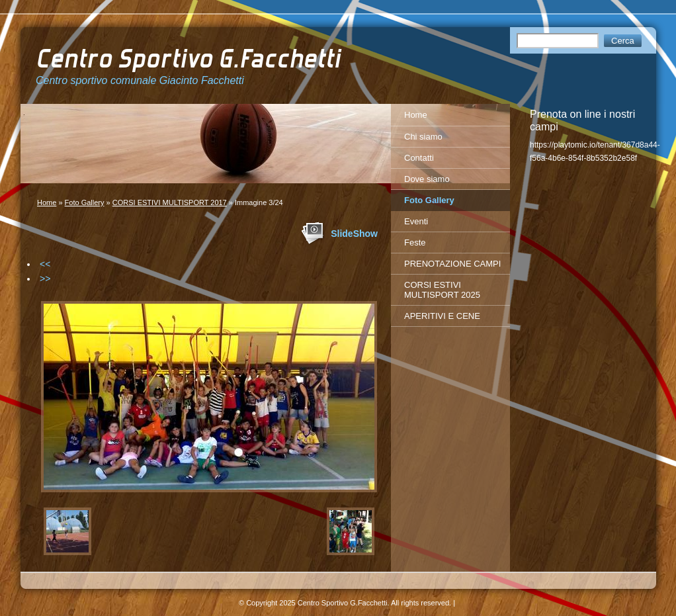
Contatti (419, 158)
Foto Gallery (85, 202)
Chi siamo (423, 137)
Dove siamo (427, 179)
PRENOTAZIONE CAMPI (452, 264)
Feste (415, 242)
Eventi (416, 221)
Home (47, 202)
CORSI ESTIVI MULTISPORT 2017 (170, 202)
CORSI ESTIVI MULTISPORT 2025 (442, 290)
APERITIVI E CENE (442, 316)
